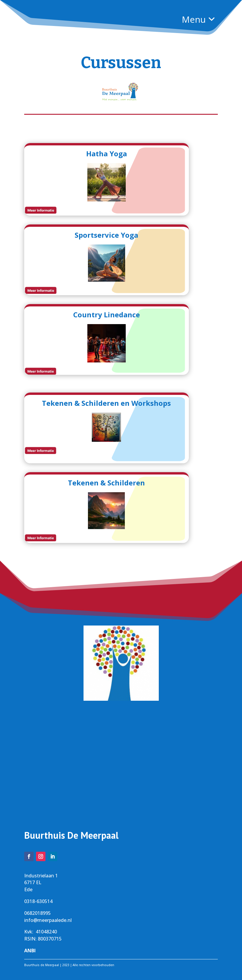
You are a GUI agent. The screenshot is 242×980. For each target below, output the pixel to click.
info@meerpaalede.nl (48, 920)
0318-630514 (38, 901)
